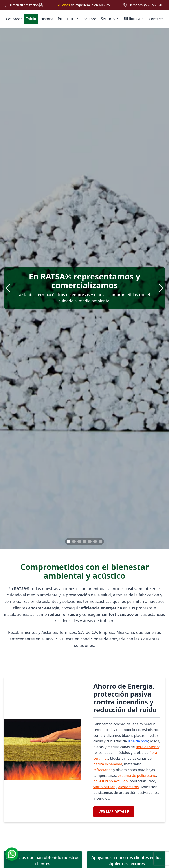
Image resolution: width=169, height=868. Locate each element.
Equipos (90, 19)
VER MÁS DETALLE (114, 812)
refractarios (103, 770)
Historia (47, 19)
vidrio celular (104, 787)
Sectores (110, 19)
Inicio (31, 19)
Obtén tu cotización (24, 5)
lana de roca (138, 741)
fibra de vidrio (147, 747)
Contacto (156, 19)
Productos (68, 19)
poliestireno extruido (111, 781)
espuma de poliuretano (137, 775)
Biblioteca (134, 19)
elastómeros (129, 787)
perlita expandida (108, 764)
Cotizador (14, 19)
